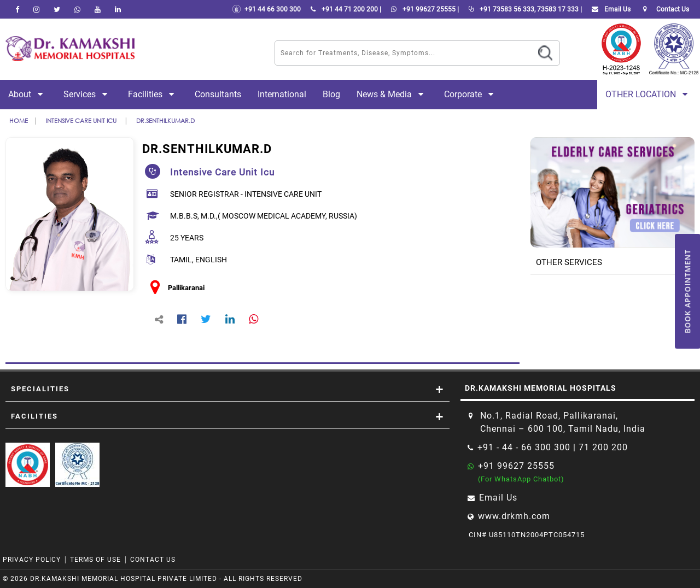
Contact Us (153, 560)
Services (87, 94)
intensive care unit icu (82, 120)
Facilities (153, 94)
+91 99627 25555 (516, 466)
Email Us (609, 9)
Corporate (471, 94)
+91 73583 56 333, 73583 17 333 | (523, 9)
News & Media (392, 94)
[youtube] (98, 9)
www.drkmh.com (514, 516)
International (282, 94)
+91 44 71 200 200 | (344, 9)
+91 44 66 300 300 (266, 9)
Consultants (218, 94)
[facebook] (17, 9)
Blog (331, 94)
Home (19, 120)
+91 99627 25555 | (423, 9)
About (28, 94)
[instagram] (36, 9)
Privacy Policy (32, 560)
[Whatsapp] (77, 9)
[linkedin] (118, 9)
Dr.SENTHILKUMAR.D (165, 120)
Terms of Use (95, 560)
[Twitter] (57, 9)
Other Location (649, 94)
